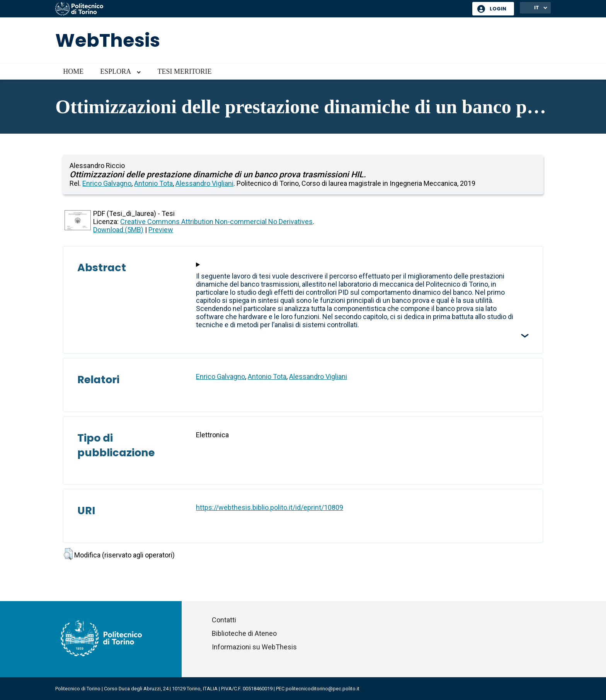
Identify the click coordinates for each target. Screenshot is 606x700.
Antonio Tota (153, 183)
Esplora (116, 71)
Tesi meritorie (184, 71)
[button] (68, 554)
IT (537, 8)
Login (498, 9)
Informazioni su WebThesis (254, 647)
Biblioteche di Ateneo (244, 633)
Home (73, 71)
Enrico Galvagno (107, 183)
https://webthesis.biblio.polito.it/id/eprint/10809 (270, 507)
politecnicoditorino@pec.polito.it (323, 689)
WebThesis (108, 40)
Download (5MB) (118, 230)
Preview (161, 230)
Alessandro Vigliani (204, 183)
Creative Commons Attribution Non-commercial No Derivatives (216, 222)
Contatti (224, 620)
